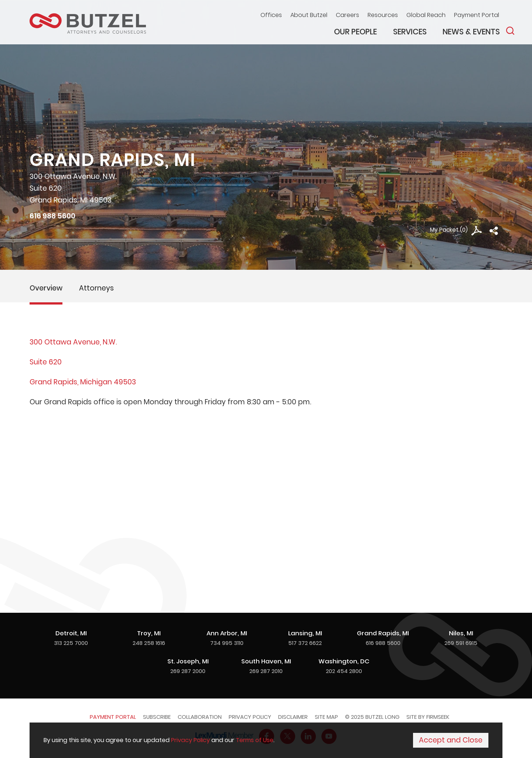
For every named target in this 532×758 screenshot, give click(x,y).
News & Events (471, 32)
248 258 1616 (149, 643)
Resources (383, 15)
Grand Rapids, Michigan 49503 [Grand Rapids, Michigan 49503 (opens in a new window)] (83, 382)
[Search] (510, 31)
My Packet (444, 230)
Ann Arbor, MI (227, 633)
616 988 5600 (52, 216)
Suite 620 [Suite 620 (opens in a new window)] (46, 362)
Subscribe (157, 717)
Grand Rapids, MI (383, 633)
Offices (271, 15)
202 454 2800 (344, 671)
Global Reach (426, 15)
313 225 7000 (71, 643)
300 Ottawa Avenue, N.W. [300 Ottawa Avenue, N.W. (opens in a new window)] (73, 342)
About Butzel (309, 15)
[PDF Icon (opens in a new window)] (476, 231)
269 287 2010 (266, 671)
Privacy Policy (250, 717)
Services (410, 32)
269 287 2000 (188, 671)
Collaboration (200, 717)
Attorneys (96, 288)
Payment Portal (477, 15)
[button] (494, 231)
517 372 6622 (305, 643)
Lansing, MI (305, 633)
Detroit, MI (71, 633)
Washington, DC (344, 661)
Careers (347, 15)
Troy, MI (149, 633)
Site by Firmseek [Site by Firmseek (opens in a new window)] (428, 717)
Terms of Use (255, 740)
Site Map (326, 717)
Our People (355, 32)
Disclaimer (293, 717)
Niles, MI (461, 633)
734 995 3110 (227, 643)
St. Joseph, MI (188, 661)
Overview (46, 288)
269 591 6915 (461, 643)
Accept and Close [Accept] (451, 740)
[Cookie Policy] (266, 740)
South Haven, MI (266, 661)
